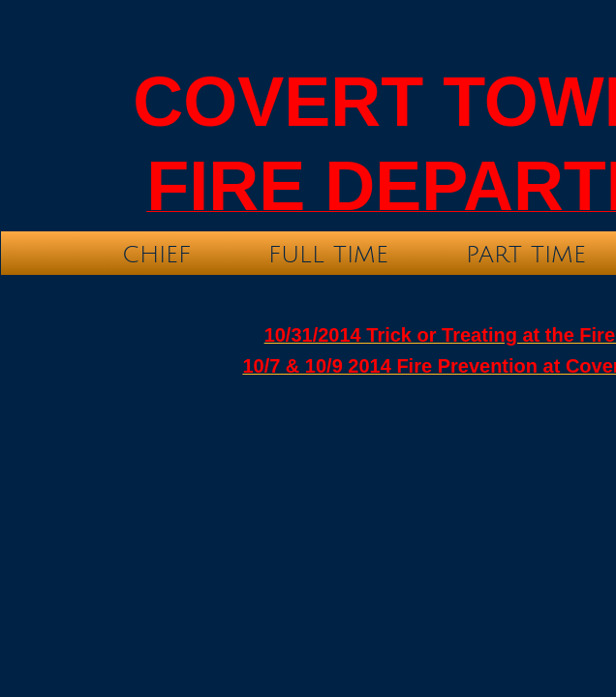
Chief (156, 255)
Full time (328, 255)
